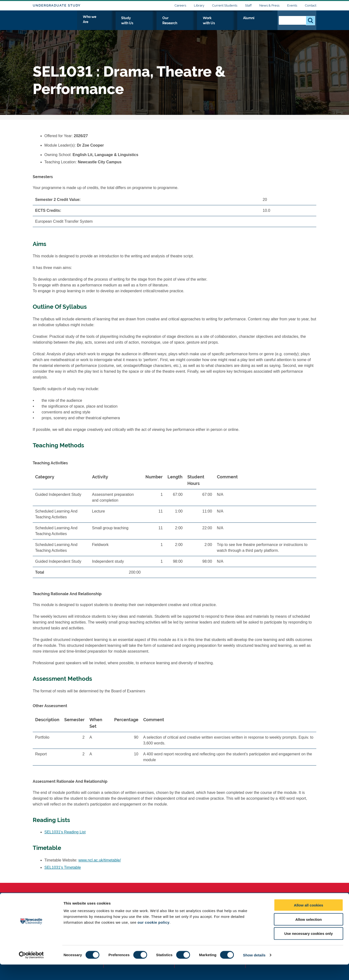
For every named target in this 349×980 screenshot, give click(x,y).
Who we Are (137, 24)
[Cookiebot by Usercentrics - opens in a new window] (31, 971)
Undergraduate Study (57, 5)
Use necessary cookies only (309, 949)
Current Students (225, 5)
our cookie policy (153, 938)
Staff (248, 5)
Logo (55, 22)
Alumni (263, 24)
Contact (311, 5)
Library (199, 5)
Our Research (203, 24)
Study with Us (170, 24)
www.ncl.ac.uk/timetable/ (100, 860)
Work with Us (236, 24)
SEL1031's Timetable (63, 867)
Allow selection (308, 935)
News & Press (269, 5)
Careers (180, 5)
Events (292, 5)
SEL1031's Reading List (65, 832)
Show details (254, 970)
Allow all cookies (309, 921)
